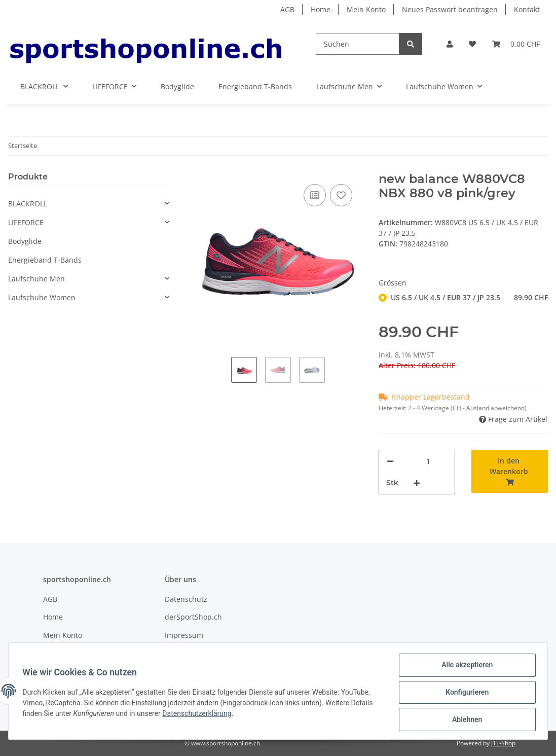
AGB (287, 9)
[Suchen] (358, 44)
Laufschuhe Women (42, 297)
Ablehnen (465, 720)
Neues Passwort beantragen (450, 9)
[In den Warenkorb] (510, 471)
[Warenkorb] (516, 44)
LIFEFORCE (26, 222)
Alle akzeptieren (465, 667)
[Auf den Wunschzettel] (341, 195)
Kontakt (527, 9)
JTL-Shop (503, 743)
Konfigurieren (465, 694)
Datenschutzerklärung (199, 715)
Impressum (184, 635)
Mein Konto (366, 9)
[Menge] (428, 461)
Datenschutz (186, 599)
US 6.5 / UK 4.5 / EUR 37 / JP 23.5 (469, 297)
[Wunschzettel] (472, 44)
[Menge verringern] (390, 461)
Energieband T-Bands (45, 260)
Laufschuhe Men (36, 279)
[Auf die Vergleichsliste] (315, 195)
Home (321, 9)
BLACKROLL (28, 204)
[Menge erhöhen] (417, 483)
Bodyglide (25, 241)
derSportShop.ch (193, 617)
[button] (450, 44)
